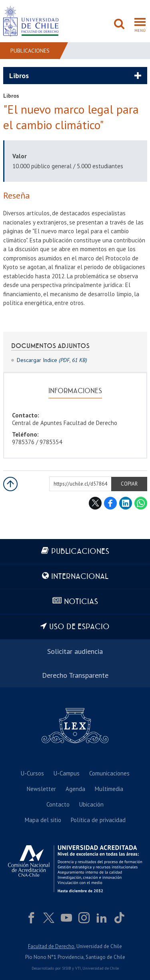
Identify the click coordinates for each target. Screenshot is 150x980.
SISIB (66, 968)
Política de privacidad (98, 820)
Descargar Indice (52, 360)
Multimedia (109, 789)
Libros (19, 76)
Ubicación (91, 804)
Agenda (75, 789)
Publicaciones (30, 51)
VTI (78, 968)
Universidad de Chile (101, 968)
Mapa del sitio (43, 820)
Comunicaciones (109, 773)
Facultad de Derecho (51, 946)
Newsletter (41, 789)
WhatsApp (141, 503)
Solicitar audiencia (75, 651)
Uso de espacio (79, 627)
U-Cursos (32, 773)
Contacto (58, 804)
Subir (10, 484)
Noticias (81, 602)
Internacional (80, 577)
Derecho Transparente (75, 675)
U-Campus (67, 773)
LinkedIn (126, 503)
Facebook (110, 503)
